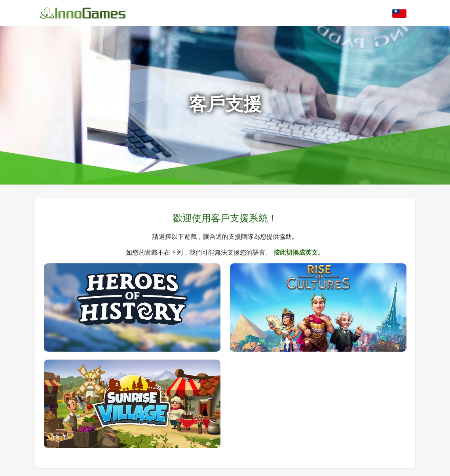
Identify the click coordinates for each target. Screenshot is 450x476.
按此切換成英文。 (299, 252)
